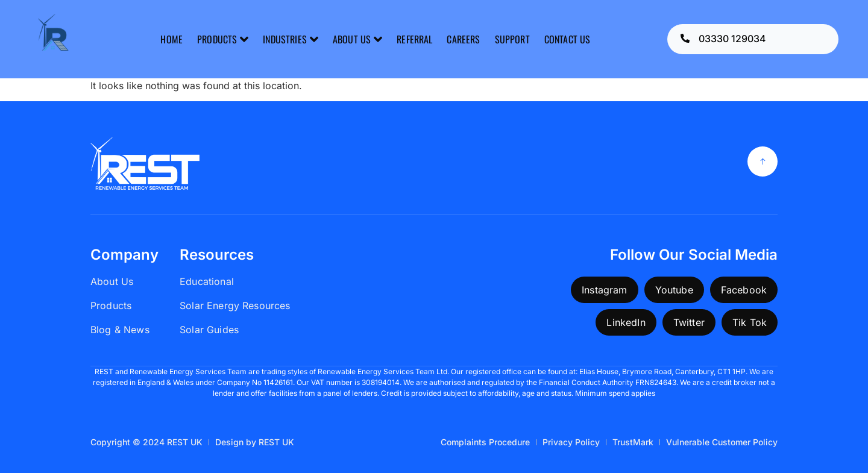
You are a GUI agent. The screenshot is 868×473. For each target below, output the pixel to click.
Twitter (689, 322)
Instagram (604, 290)
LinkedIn (626, 322)
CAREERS (463, 39)
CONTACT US (568, 39)
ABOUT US (357, 39)
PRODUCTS (223, 39)
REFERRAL (414, 39)
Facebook (744, 290)
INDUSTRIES (291, 39)
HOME (171, 39)
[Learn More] (753, 39)
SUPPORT (512, 39)
